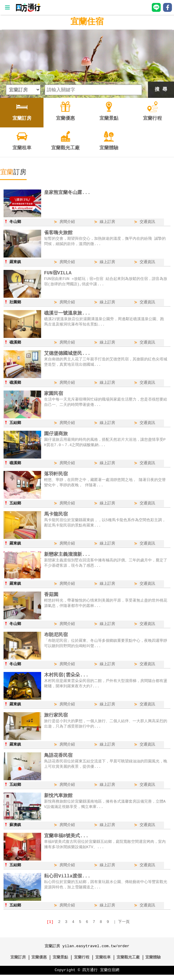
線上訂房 (107, 222)
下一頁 (124, 927)
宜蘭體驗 (153, 963)
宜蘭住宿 (87, 22)
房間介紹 (67, 222)
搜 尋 (161, 90)
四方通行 (90, 976)
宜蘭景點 (60, 963)
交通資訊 (147, 222)
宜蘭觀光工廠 (128, 963)
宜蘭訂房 (18, 963)
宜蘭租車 (103, 963)
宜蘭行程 (82, 963)
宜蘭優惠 (39, 963)
